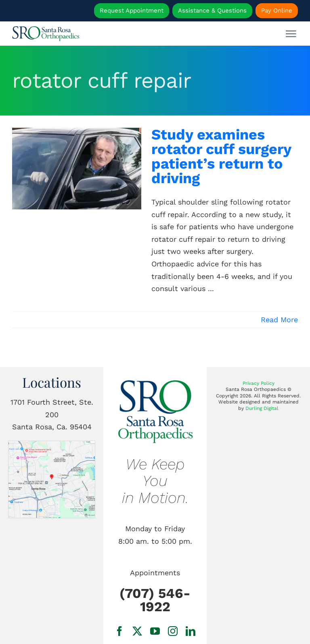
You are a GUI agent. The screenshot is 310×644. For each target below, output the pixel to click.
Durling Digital (262, 408)
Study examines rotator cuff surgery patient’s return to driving (221, 156)
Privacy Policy (259, 383)
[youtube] (155, 631)
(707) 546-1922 (155, 600)
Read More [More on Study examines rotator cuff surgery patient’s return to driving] (279, 320)
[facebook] (119, 631)
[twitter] (137, 631)
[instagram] (173, 631)
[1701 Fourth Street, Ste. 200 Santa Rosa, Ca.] (51, 444)
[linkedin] (191, 631)
